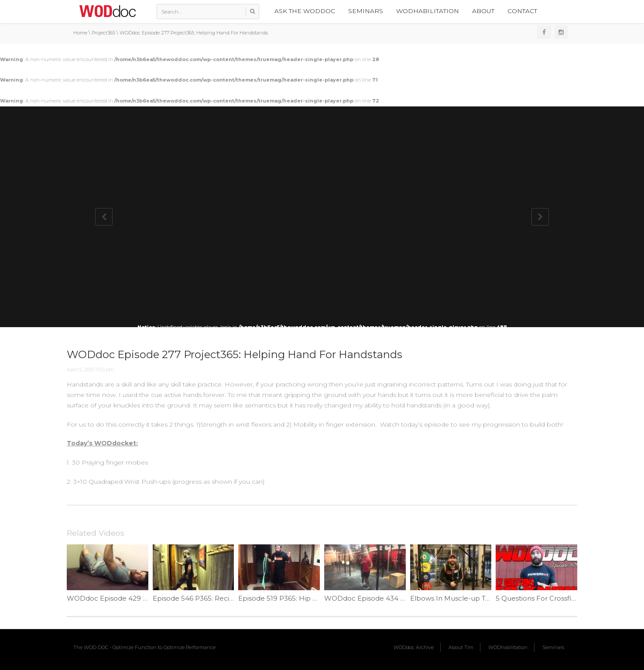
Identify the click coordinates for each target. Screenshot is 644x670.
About (483, 11)
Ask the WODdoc (305, 11)
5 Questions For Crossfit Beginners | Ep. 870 (568, 598)
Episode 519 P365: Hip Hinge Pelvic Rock (305, 598)
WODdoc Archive (414, 647)
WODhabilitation (428, 11)
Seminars (366, 11)
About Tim (461, 647)
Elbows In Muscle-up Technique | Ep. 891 (478, 598)
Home (80, 33)
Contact (522, 11)
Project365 (103, 33)
